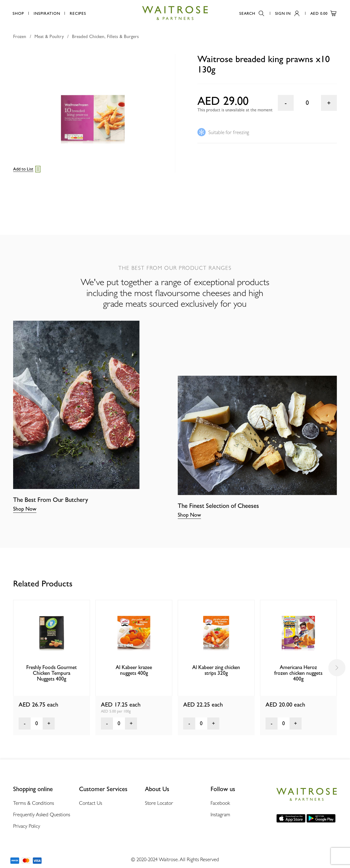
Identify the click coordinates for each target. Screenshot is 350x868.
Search (252, 13)
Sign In (287, 13)
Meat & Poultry (49, 36)
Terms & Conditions (33, 803)
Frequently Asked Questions (42, 814)
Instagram (220, 814)
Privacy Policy (27, 826)
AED (323, 13)
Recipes (78, 13)
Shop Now (25, 509)
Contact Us (91, 803)
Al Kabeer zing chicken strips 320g (216, 670)
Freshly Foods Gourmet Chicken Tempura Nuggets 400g (52, 673)
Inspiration (47, 13)
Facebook (220, 803)
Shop (18, 13)
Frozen (20, 36)
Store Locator (159, 803)
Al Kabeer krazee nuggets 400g (134, 670)
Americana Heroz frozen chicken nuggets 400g (298, 673)
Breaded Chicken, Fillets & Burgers (105, 36)
